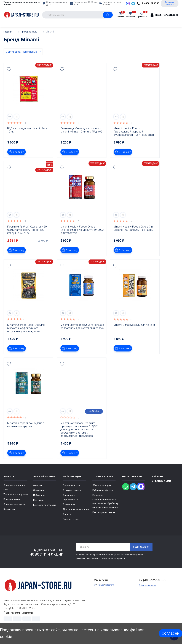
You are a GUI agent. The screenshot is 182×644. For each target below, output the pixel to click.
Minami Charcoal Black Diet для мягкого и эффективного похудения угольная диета (26, 337)
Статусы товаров (73, 499)
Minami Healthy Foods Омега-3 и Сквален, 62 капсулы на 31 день (133, 237)
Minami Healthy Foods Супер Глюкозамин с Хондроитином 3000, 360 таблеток (82, 239)
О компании (69, 513)
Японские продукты (14, 513)
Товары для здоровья (16, 503)
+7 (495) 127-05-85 (152, 590)
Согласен (171, 633)
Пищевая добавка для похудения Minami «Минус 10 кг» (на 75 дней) (81, 139)
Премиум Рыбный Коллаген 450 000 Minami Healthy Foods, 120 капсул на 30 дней (27, 239)
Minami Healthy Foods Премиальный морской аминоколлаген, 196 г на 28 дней (134, 140)
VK (95, 595)
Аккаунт (38, 494)
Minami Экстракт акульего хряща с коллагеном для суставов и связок (82, 335)
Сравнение (39, 499)
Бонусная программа (45, 514)
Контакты (39, 509)
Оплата (67, 523)
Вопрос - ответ (71, 528)
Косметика (10, 518)
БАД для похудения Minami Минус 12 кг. (28, 139)
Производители (72, 494)
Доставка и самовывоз (76, 518)
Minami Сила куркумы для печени (134, 334)
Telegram (111, 595)
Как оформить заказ (104, 521)
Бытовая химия (12, 508)
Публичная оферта (103, 499)
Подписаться (140, 556)
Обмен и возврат (102, 494)
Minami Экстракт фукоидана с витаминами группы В (26, 434)
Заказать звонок (171, 8)
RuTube (101, 595)
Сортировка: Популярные (21, 61)
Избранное (39, 504)
